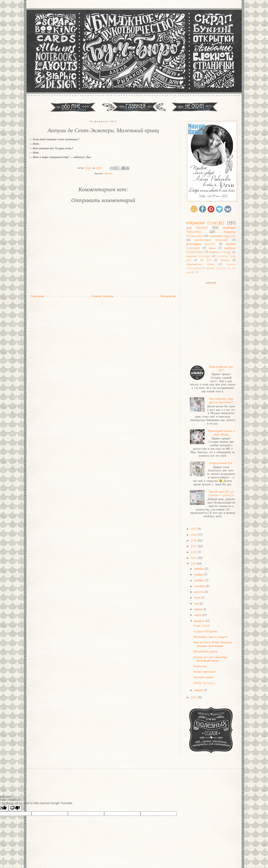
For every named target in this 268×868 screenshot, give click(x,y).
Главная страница (103, 296)
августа (199, 592)
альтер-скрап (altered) (211, 240)
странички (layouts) (223, 236)
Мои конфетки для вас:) (221, 369)
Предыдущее (168, 296)
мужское (225, 260)
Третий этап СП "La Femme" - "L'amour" (221, 494)
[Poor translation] (15, 808)
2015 (194, 541)
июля (198, 598)
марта (198, 615)
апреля (199, 609)
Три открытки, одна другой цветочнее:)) (221, 401)
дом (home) (197, 228)
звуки (212, 248)
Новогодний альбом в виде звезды (221, 433)
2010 (194, 697)
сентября (200, 586)
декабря (200, 569)
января (199, 690)
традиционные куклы (200, 264)
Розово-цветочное (204, 672)
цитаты (108, 174)
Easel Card (201, 626)
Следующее (38, 296)
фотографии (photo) (201, 244)
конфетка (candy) (220, 252)
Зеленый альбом (203, 677)
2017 (194, 529)
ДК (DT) (206, 260)
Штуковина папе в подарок (210, 637)
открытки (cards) (205, 223)
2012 (194, 558)
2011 (194, 564)
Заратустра (200, 666)
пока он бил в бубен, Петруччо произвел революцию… (213, 644)
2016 (194, 535)
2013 (194, 552)
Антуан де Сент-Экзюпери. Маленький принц (210, 659)
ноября (199, 575)
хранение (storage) (198, 256)
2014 (194, 546)
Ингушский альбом (205, 652)
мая (197, 604)
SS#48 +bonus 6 (204, 683)
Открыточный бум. (221, 463)
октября (200, 581)
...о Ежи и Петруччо (205, 631)
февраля (200, 621)
